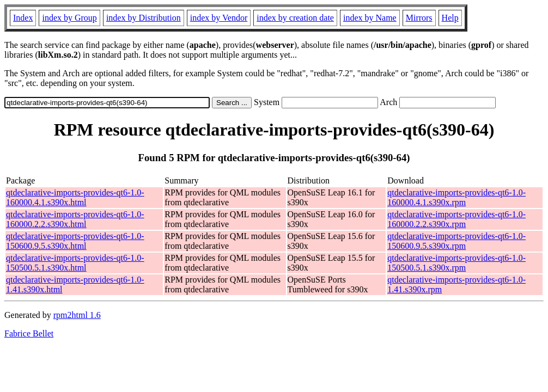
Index (23, 18)
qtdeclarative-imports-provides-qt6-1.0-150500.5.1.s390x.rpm (456, 263)
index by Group (69, 18)
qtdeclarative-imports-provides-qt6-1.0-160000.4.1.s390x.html (75, 197)
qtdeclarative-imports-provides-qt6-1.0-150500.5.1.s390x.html (75, 263)
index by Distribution (144, 18)
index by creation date (295, 18)
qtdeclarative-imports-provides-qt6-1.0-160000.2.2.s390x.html (75, 219)
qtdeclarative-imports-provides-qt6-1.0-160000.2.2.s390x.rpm (456, 219)
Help (450, 18)
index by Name (370, 18)
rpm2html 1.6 (77, 315)
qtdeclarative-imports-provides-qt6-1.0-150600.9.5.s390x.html (75, 241)
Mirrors (419, 18)
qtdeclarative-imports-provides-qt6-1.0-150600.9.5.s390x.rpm (456, 241)
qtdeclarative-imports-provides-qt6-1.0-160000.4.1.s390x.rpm (456, 197)
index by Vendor (219, 18)
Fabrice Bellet (29, 333)
